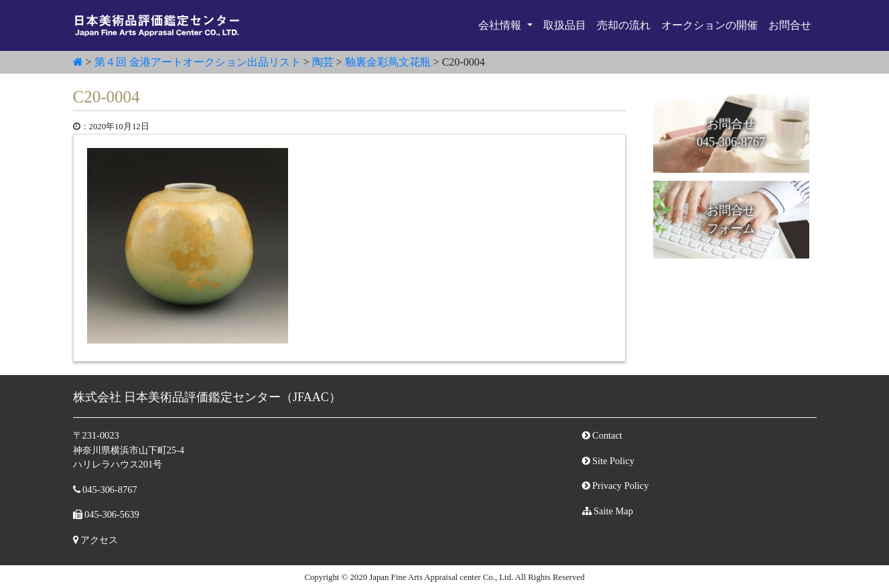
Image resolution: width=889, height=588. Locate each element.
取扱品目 (565, 25)
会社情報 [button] (501, 25)
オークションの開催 (709, 25)
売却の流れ (624, 25)
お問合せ (790, 25)
